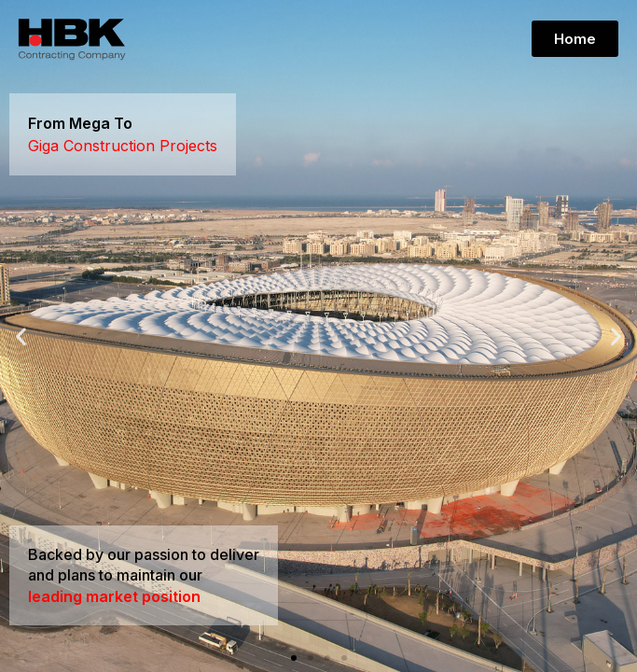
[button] (294, 658)
